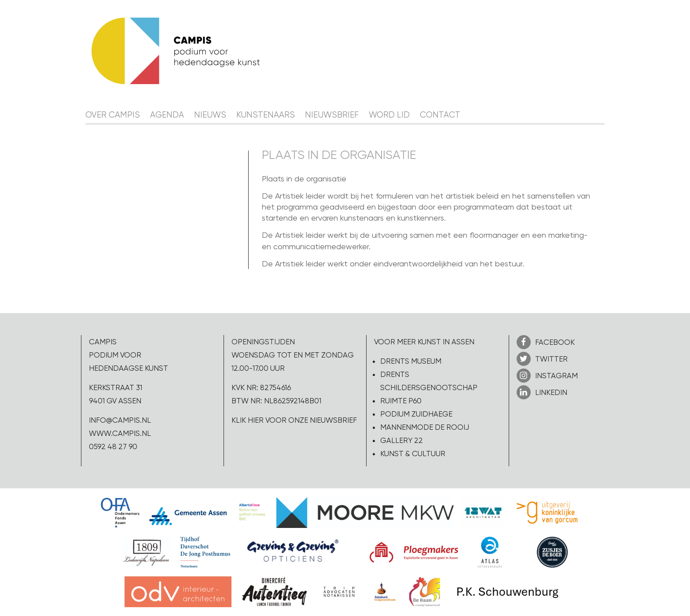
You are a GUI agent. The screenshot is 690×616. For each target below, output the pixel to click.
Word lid (389, 115)
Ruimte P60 (401, 401)
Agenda (167, 115)
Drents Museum (411, 361)
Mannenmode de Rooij (425, 427)
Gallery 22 (402, 440)
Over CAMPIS (113, 115)
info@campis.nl (120, 420)
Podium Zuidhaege (416, 414)
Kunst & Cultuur (413, 454)
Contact (440, 115)
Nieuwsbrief (332, 115)
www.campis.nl (120, 433)
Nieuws (210, 115)
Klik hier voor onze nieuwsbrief (294, 420)
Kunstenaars (266, 115)
